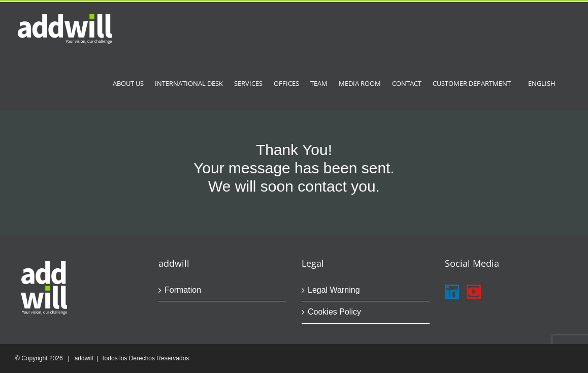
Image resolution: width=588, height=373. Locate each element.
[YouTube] (474, 292)
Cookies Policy (334, 312)
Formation (183, 290)
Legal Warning (334, 290)
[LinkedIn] (452, 292)
